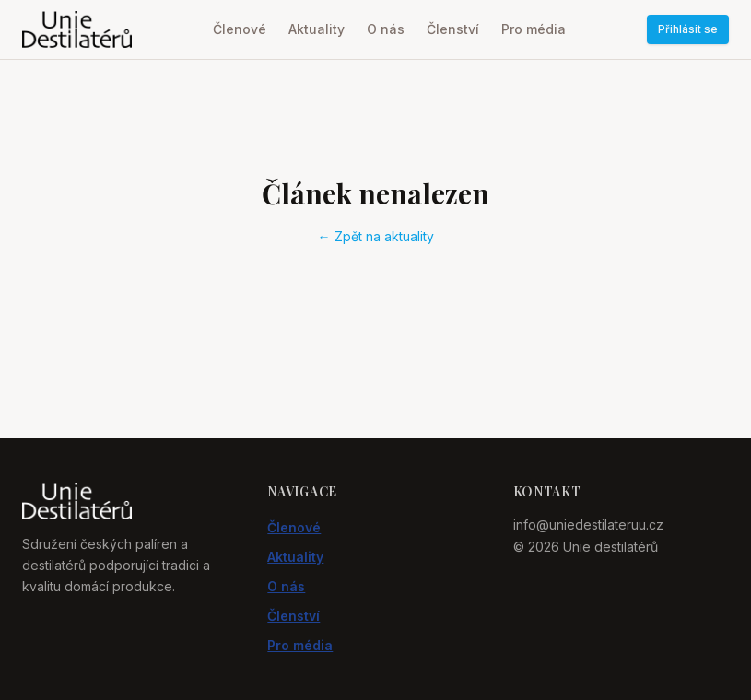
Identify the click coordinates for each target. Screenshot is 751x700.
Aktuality (317, 29)
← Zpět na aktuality (376, 236)
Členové (240, 29)
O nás (386, 29)
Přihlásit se (688, 29)
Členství (453, 29)
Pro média (534, 29)
